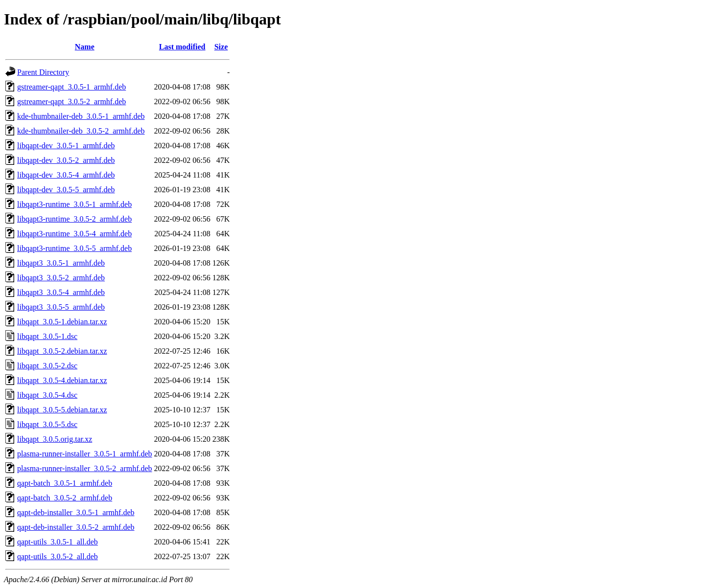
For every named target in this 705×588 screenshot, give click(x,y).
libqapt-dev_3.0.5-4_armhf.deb (66, 175)
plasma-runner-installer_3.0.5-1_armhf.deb (85, 454)
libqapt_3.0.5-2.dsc (47, 366)
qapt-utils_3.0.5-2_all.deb (58, 556)
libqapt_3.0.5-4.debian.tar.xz (62, 380)
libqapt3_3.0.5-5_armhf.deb (61, 307)
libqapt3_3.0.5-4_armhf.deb (61, 292)
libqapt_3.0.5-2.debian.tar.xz (62, 351)
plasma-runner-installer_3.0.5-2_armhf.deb (85, 468)
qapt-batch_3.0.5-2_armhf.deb (65, 498)
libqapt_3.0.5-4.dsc (47, 395)
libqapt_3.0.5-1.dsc (47, 336)
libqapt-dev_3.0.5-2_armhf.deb (66, 160)
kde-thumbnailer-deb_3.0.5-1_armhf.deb (81, 116)
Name (85, 47)
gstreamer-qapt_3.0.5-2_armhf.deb (71, 102)
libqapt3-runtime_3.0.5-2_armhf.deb (74, 219)
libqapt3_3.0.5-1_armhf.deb (61, 263)
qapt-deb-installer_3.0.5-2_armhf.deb (76, 527)
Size (221, 47)
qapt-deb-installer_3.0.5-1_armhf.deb (76, 512)
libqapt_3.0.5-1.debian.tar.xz (62, 322)
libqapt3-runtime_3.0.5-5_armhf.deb (74, 248)
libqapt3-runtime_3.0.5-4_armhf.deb (74, 234)
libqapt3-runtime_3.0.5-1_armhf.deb (74, 204)
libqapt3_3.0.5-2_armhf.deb (61, 278)
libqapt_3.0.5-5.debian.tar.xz (62, 410)
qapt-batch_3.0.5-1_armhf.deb (65, 483)
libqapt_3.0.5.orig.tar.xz (55, 439)
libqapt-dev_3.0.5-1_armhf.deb (66, 146)
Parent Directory (43, 72)
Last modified (182, 47)
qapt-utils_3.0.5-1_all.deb (58, 542)
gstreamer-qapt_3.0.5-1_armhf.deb (71, 87)
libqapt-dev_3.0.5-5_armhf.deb (66, 190)
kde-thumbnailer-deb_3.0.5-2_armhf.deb (81, 131)
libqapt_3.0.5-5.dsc (47, 424)
